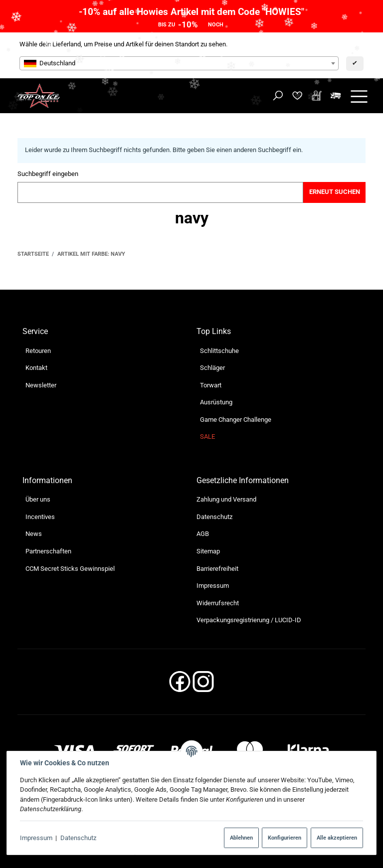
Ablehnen (241, 838)
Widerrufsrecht (218, 603)
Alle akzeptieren (337, 838)
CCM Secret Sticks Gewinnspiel (70, 569)
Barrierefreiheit (217, 569)
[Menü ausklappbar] (359, 96)
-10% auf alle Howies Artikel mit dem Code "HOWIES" (191, 12)
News (34, 534)
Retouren (38, 351)
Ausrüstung (216, 402)
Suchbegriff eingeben (48, 174)
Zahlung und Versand (226, 499)
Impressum (36, 838)
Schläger (212, 368)
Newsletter (41, 385)
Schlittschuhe (219, 351)
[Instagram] (203, 685)
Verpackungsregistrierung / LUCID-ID (249, 620)
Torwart (211, 385)
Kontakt (36, 368)
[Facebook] (180, 685)
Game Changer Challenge (236, 420)
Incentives (40, 517)
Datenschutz (78, 838)
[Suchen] (278, 96)
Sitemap (208, 551)
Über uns (38, 499)
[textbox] (179, 63)
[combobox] (179, 63)
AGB (203, 534)
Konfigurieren (285, 838)
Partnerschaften (48, 551)
